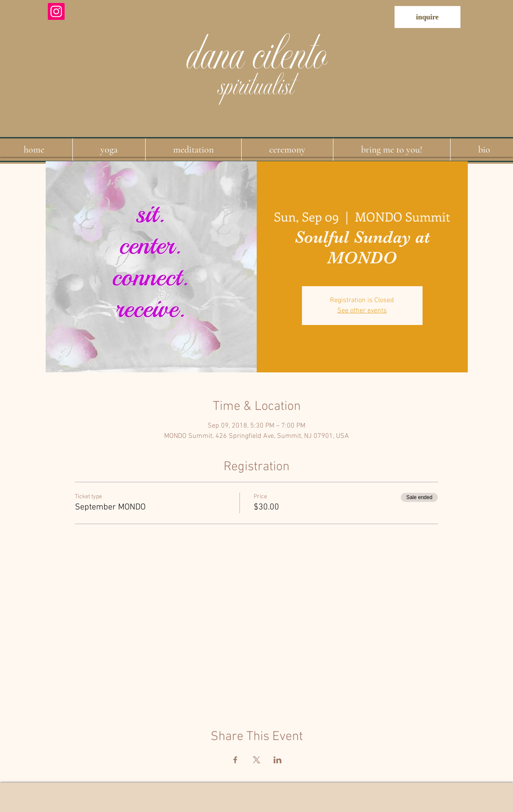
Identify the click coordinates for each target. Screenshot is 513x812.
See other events (362, 311)
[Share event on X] (256, 760)
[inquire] (427, 17)
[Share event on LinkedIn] (278, 760)
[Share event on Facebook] (235, 760)
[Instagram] (56, 11)
